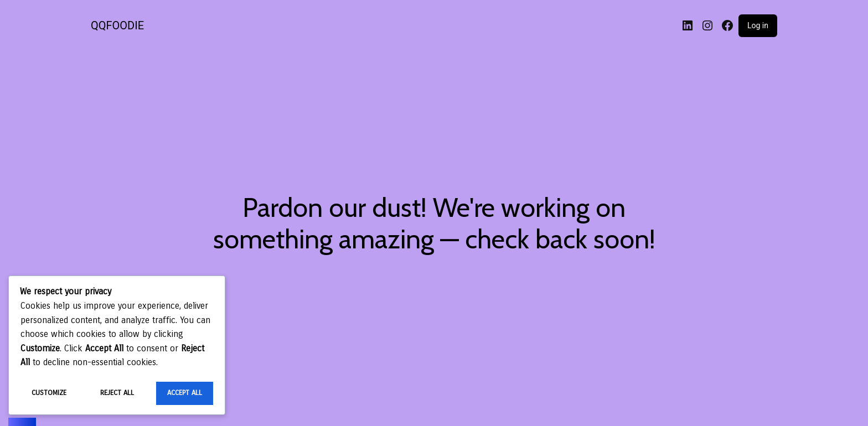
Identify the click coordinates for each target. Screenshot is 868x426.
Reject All (117, 393)
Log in (758, 25)
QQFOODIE (117, 25)
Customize (49, 393)
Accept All (185, 393)
